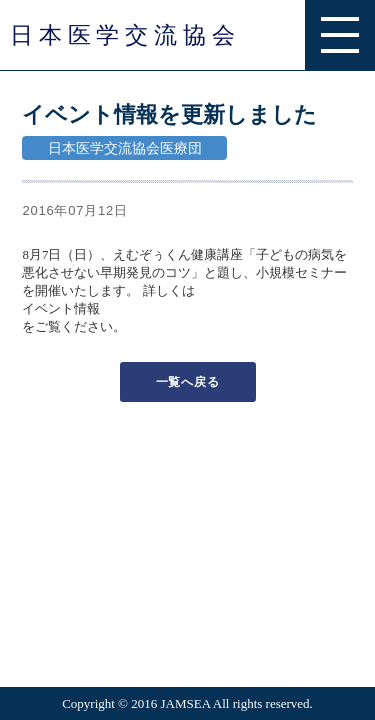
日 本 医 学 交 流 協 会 (122, 35)
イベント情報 (61, 308)
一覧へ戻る (188, 382)
